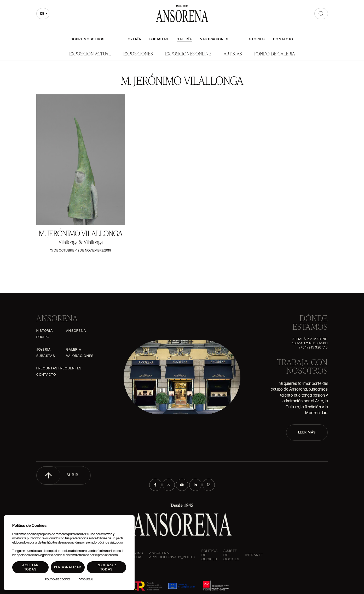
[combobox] (43, 14)
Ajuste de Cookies (231, 555)
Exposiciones (138, 53)
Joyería (133, 39)
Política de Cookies (58, 580)
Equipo (43, 337)
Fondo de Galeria (275, 53)
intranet (254, 555)
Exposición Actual (90, 53)
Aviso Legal (138, 555)
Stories (257, 39)
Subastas (159, 39)
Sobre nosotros (88, 39)
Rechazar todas (106, 567)
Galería (184, 39)
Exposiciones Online (188, 53)
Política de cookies (210, 555)
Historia (45, 331)
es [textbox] (42, 14)
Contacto (283, 39)
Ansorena (76, 331)
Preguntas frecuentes (59, 368)
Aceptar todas (30, 567)
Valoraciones (214, 39)
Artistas (233, 53)
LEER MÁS (307, 432)
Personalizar (68, 567)
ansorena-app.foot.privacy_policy (172, 555)
